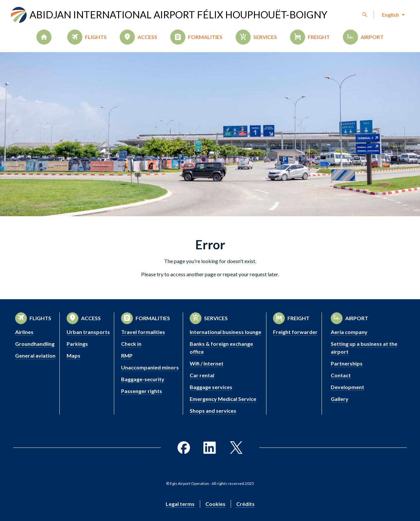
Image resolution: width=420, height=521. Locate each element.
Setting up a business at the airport (364, 348)
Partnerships (347, 363)
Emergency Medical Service (223, 399)
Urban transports (88, 332)
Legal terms (180, 504)
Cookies (215, 504)
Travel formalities (143, 332)
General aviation (35, 355)
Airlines (24, 332)
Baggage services (211, 387)
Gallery (340, 399)
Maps (73, 355)
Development (347, 387)
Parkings (77, 344)
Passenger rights (142, 391)
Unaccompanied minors (150, 367)
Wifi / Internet (207, 363)
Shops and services (213, 411)
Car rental (202, 375)
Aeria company (349, 332)
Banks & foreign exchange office (221, 348)
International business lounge (225, 332)
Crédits (245, 504)
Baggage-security (143, 379)
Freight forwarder (295, 332)
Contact (341, 375)
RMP (127, 355)
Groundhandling (35, 344)
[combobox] (393, 15)
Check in (131, 344)
